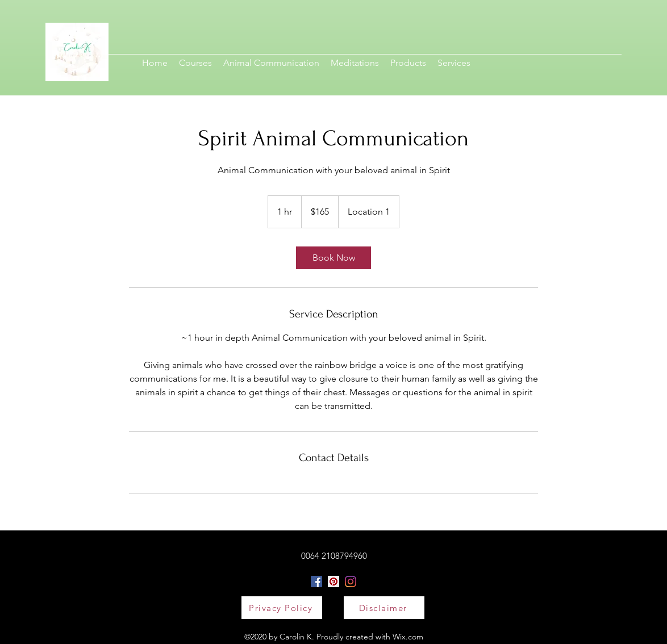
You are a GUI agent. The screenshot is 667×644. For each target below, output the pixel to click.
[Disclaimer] (384, 608)
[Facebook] (316, 582)
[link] (334, 258)
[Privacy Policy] (282, 608)
